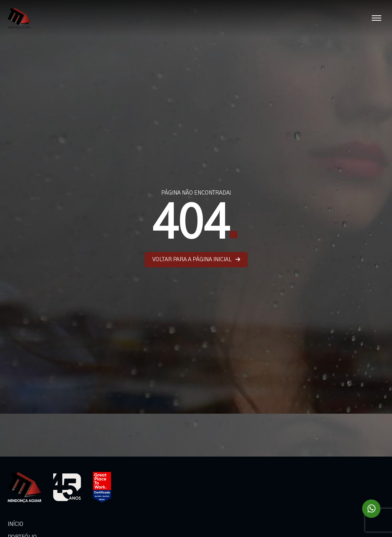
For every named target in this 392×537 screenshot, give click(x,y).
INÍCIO (16, 524)
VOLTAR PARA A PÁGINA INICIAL (196, 259)
